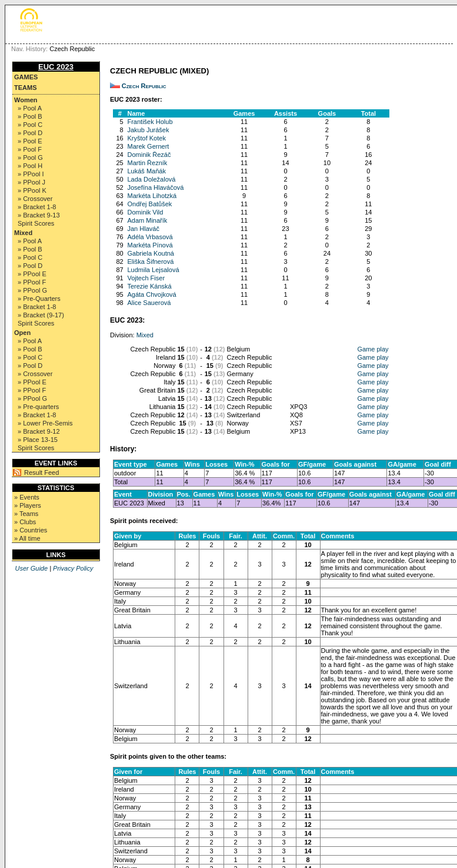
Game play (373, 349)
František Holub (150, 122)
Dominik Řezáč (149, 155)
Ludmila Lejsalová (153, 270)
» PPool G (32, 290)
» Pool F (30, 149)
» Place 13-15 (38, 440)
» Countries (31, 530)
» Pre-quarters (38, 407)
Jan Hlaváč (143, 229)
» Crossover (35, 199)
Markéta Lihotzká (152, 196)
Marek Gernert (148, 146)
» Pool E (30, 141)
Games (26, 77)
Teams (26, 88)
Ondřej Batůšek (149, 204)
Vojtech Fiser (146, 278)
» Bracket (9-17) (41, 315)
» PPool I (31, 174)
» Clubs (25, 522)
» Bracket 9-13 (39, 215)
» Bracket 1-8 (37, 207)
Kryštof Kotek (146, 138)
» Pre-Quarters (39, 299)
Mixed (23, 233)
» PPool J (31, 182)
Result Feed (41, 472)
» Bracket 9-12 (39, 431)
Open (22, 333)
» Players (28, 505)
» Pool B (30, 116)
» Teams (26, 514)
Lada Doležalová (151, 179)
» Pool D (30, 133)
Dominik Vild (145, 212)
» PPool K (32, 190)
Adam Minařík (147, 220)
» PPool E (32, 274)
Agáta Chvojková (151, 294)
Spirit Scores (36, 223)
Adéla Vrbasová (150, 237)
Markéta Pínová (150, 245)
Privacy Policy (73, 568)
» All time (27, 538)
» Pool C (30, 125)
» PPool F (32, 282)
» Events (27, 497)
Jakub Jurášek (148, 130)
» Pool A (30, 108)
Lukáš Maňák (146, 171)
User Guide (31, 568)
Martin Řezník (147, 163)
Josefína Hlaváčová (155, 187)
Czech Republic (144, 86)
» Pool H (30, 166)
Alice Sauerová (149, 303)
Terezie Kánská (149, 286)
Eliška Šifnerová (150, 262)
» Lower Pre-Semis (45, 423)
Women (26, 100)
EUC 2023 (56, 67)
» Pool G (30, 157)
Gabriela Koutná (151, 253)
